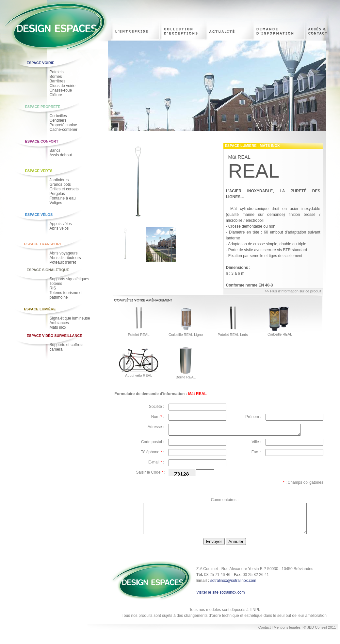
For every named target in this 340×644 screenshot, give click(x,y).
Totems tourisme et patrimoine (66, 295)
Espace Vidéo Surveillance (55, 336)
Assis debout (61, 155)
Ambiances (59, 323)
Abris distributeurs (65, 258)
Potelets (57, 72)
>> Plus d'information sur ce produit (293, 291)
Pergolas (57, 194)
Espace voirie (41, 63)
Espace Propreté (43, 107)
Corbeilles (58, 116)
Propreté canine (64, 125)
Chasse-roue (61, 90)
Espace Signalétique (48, 270)
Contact (265, 635)
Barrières (58, 81)
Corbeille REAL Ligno (186, 335)
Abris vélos (59, 228)
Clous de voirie (63, 86)
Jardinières (59, 180)
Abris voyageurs (64, 253)
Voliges (56, 203)
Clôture (56, 95)
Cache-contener (64, 130)
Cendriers (58, 120)
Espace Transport (43, 244)
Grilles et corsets (64, 189)
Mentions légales (288, 635)
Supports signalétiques (69, 279)
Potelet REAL (138, 335)
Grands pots (60, 184)
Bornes (56, 77)
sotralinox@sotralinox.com (233, 588)
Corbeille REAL (280, 334)
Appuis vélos (61, 224)
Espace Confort (42, 141)
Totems (56, 284)
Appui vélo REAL (139, 375)
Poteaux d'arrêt (63, 262)
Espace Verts (39, 171)
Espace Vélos (39, 215)
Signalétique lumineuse (70, 318)
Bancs (55, 150)
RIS (53, 288)
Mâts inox (58, 327)
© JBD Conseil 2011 (320, 635)
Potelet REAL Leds (233, 335)
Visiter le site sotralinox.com (221, 600)
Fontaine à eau (63, 198)
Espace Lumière (40, 309)
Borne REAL (186, 377)
